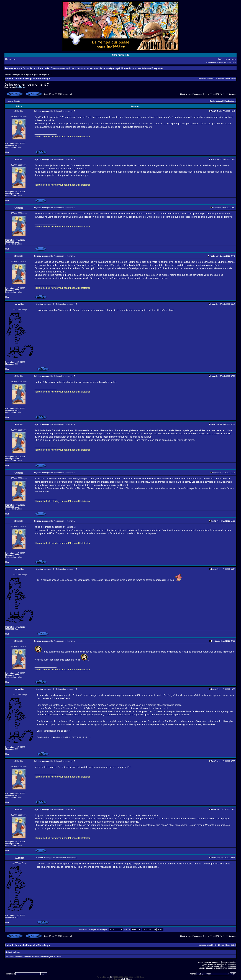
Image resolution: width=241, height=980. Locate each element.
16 (208, 94)
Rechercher (230, 59)
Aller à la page (186, 94)
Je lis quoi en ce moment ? (27, 84)
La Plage (28, 79)
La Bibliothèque (42, 79)
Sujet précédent (216, 101)
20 (221, 94)
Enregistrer (157, 68)
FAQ (220, 59)
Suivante (232, 94)
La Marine (21, 87)
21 (224, 94)
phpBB (109, 977)
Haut (7, 152)
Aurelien (57, 737)
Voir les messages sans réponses (19, 74)
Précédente (197, 94)
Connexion (10, 59)
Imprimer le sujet (13, 101)
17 (211, 94)
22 (227, 94)
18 (213, 94)
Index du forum (13, 79)
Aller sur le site (120, 55)
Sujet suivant (230, 101)
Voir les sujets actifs (44, 74)
